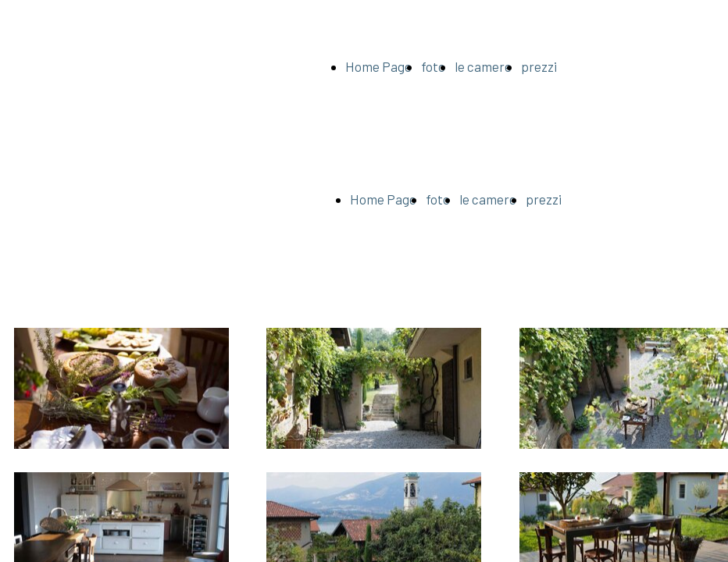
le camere (483, 66)
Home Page (378, 66)
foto (433, 66)
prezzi (539, 66)
